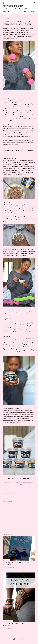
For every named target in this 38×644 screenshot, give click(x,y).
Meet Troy (11, 12)
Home (5, 12)
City (25, 12)
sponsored (15, 493)
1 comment (9, 628)
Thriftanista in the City (13, 6)
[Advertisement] (19, 518)
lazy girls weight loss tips (22, 205)
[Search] (34, 3)
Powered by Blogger (19, 639)
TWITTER (14, 482)
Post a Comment (7, 501)
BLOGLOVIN (22, 482)
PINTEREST (19, 484)
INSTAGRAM (30, 482)
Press (33, 12)
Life (28, 12)
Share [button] (4, 491)
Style (18, 12)
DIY (21, 12)
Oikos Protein (16, 423)
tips (19, 493)
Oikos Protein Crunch (9, 249)
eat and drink (9, 493)
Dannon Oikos (8, 36)
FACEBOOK (7, 482)
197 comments (10, 567)
